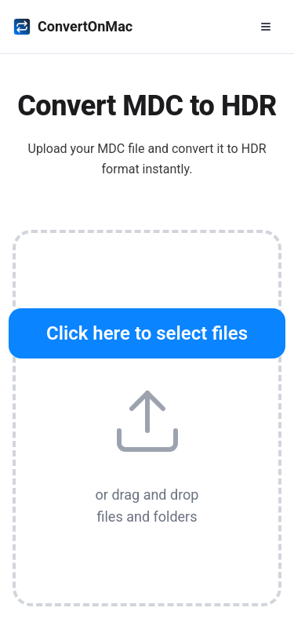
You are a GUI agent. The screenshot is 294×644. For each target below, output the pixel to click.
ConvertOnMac (73, 27)
